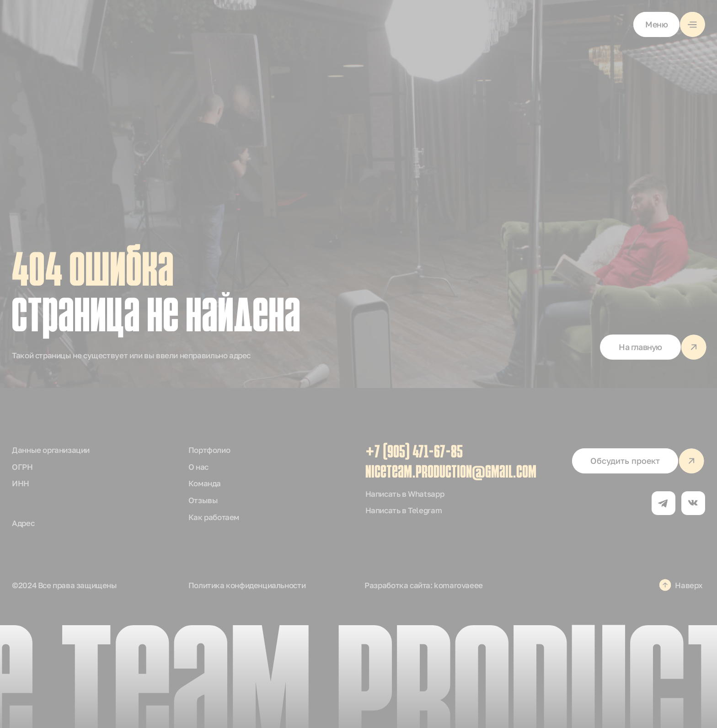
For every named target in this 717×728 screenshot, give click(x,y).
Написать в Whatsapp (405, 494)
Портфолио (209, 450)
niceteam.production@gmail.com (451, 473)
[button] (669, 24)
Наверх (689, 585)
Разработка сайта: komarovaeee (424, 585)
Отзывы (203, 500)
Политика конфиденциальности (247, 585)
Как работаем (214, 517)
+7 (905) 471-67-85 (414, 453)
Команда (205, 483)
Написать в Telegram (404, 510)
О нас (198, 467)
